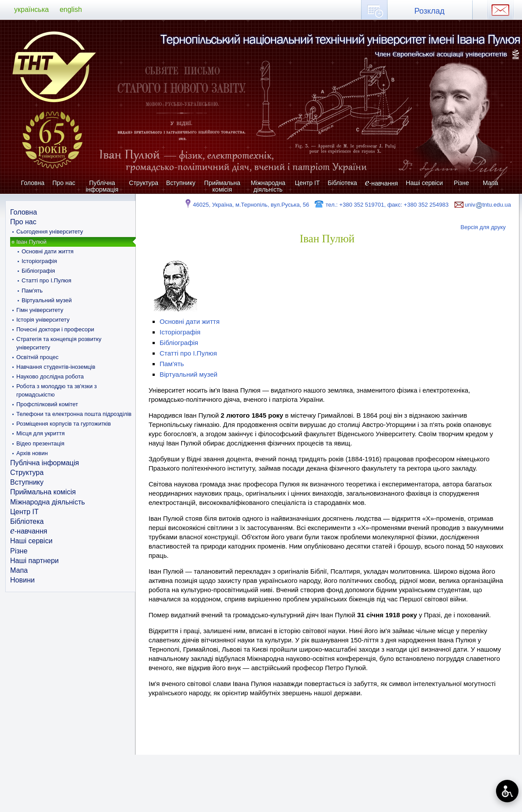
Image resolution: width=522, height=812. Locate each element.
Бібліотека (342, 183)
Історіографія (39, 261)
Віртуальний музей (47, 300)
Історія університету (43, 320)
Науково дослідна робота (50, 376)
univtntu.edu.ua (482, 205)
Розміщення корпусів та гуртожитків (63, 424)
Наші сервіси (425, 183)
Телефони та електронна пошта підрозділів (74, 414)
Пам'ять (32, 291)
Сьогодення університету (50, 232)
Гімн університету (40, 310)
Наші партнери (34, 561)
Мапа (490, 183)
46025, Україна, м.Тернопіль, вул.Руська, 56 (246, 205)
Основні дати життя (48, 251)
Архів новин (32, 453)
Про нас (64, 183)
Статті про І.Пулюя (47, 280)
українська (32, 9)
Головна (33, 183)
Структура (144, 183)
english (71, 9)
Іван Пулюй (32, 242)
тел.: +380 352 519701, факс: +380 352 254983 (381, 205)
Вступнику (181, 183)
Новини (22, 580)
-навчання (382, 183)
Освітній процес (37, 357)
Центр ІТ (307, 183)
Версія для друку (483, 227)
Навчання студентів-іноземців (56, 367)
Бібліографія (38, 271)
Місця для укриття (41, 433)
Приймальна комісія (222, 186)
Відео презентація (40, 443)
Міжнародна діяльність (268, 186)
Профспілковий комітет (47, 404)
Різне (461, 183)
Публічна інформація (102, 186)
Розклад (429, 11)
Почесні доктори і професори (55, 329)
